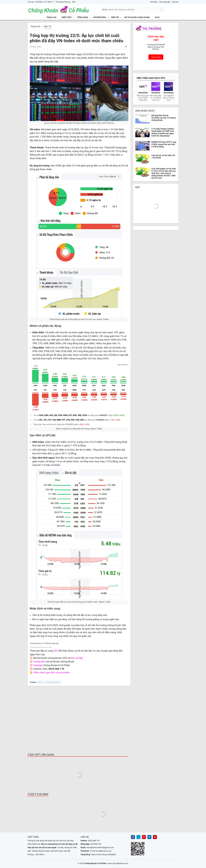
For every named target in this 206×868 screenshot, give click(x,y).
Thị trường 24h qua (63, 2)
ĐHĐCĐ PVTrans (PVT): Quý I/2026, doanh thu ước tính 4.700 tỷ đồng (164, 144)
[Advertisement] (79, 720)
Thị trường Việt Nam (53, 682)
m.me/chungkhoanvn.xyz (101, 851)
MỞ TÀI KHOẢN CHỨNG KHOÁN (137, 17)
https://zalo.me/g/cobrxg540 (103, 855)
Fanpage (38, 665)
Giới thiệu (154, 2)
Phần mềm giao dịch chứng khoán (52, 673)
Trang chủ (51, 17)
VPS (56, 651)
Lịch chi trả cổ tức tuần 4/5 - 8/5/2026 (163, 157)
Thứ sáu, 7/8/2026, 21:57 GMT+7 (41, 2)
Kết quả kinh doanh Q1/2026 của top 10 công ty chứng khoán (164, 118)
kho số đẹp (77, 658)
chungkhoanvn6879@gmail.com (100, 848)
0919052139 (96, 844)
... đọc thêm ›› (40, 855)
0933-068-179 (94, 841)
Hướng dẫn (39, 662)
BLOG (157, 17)
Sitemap (175, 2)
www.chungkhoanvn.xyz (118, 863)
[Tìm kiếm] (162, 10)
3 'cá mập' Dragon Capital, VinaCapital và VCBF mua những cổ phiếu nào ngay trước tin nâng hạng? (163, 132)
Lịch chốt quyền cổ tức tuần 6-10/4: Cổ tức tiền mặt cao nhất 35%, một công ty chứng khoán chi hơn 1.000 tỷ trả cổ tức (164, 173)
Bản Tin (48, 26)
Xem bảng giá (165, 2)
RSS (74, 2)
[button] (126, 47)
